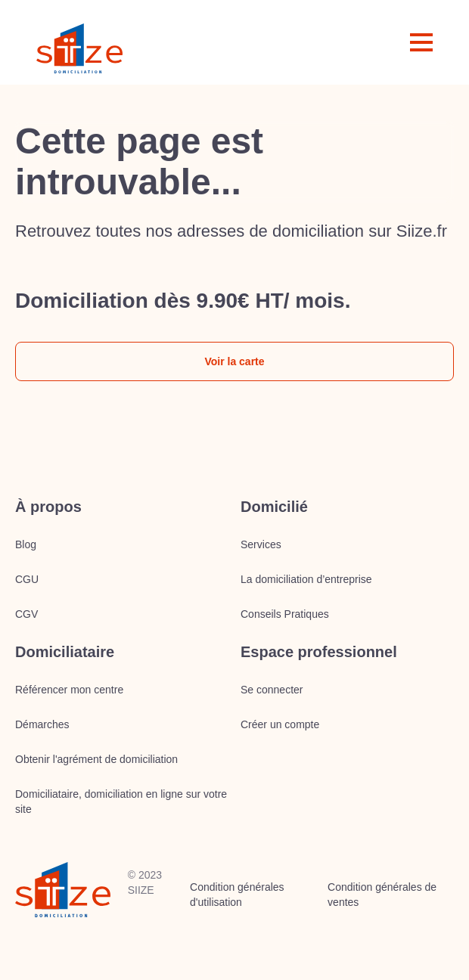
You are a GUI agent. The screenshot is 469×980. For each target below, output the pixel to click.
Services (261, 544)
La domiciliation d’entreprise (306, 579)
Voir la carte (234, 361)
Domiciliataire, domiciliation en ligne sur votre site (121, 802)
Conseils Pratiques (285, 614)
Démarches (42, 724)
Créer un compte (280, 724)
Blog (26, 544)
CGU (27, 579)
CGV (26, 614)
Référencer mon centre (69, 690)
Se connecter (272, 690)
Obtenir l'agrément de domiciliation (96, 759)
